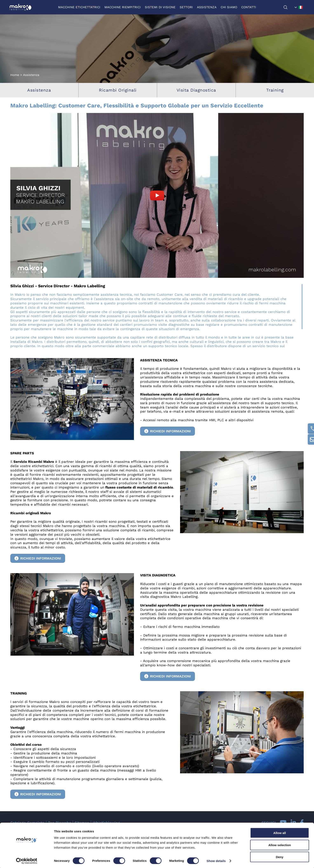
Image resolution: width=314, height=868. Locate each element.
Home (15, 75)
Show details (216, 860)
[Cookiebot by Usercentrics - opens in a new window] (27, 860)
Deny (280, 856)
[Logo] (21, 7)
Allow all (280, 832)
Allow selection (279, 844)
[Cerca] (287, 7)
